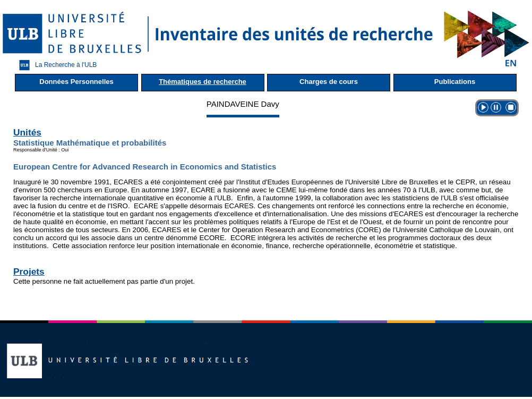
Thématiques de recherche (203, 82)
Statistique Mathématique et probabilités (90, 143)
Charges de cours (329, 82)
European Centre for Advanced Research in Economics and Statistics (145, 167)
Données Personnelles (76, 82)
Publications (455, 82)
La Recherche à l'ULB (55, 65)
